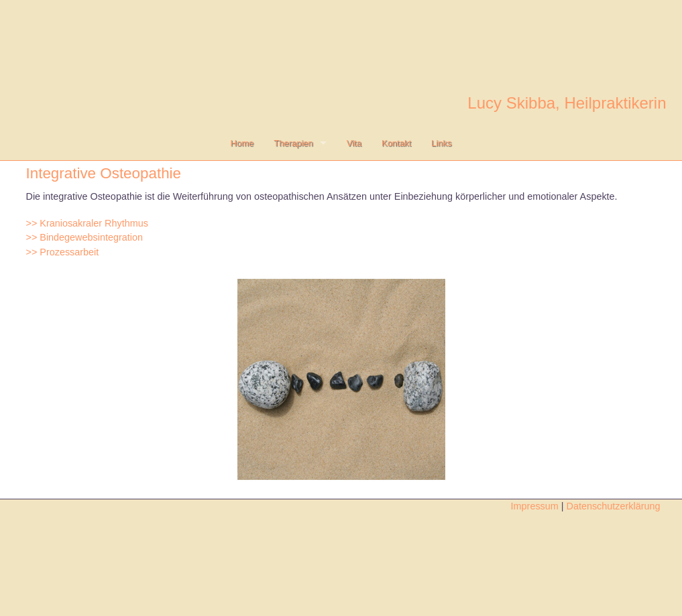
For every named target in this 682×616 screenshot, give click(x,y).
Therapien (293, 143)
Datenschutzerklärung (622, 506)
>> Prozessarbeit (63, 252)
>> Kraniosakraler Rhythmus (87, 223)
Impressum (535, 506)
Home (242, 143)
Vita (354, 143)
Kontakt (396, 143)
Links (441, 143)
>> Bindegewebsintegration (84, 237)
